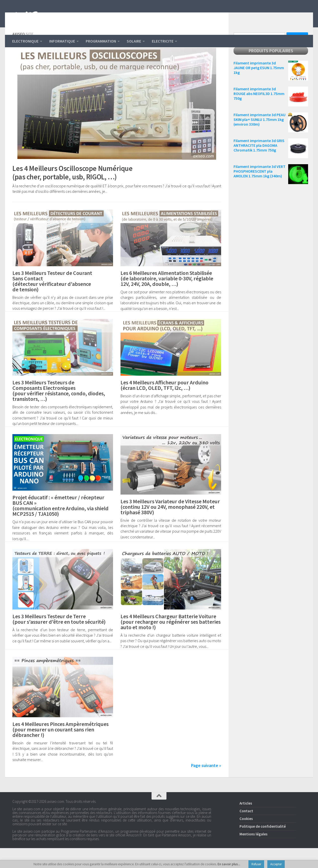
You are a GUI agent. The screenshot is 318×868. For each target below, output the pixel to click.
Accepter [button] (276, 864)
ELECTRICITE (163, 41)
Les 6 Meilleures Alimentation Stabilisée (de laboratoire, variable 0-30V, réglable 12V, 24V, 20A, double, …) (167, 298)
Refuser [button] (256, 864)
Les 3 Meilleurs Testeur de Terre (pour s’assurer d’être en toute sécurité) (59, 639)
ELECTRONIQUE (25, 41)
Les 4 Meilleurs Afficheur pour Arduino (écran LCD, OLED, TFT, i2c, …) (164, 405)
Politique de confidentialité (263, 846)
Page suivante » (206, 785)
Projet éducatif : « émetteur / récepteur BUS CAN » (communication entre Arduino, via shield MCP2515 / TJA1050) (60, 525)
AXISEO (34, 17)
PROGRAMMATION (101, 41)
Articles (246, 823)
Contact (246, 831)
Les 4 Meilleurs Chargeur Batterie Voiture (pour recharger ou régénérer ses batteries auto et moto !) (171, 642)
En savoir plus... (229, 864)
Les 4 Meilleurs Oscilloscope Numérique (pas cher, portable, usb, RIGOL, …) (80, 192)
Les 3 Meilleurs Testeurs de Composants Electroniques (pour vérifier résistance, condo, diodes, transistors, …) (59, 410)
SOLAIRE (134, 41)
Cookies (246, 839)
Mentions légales (254, 854)
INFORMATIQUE (62, 41)
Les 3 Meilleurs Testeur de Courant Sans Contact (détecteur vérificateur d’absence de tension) (52, 301)
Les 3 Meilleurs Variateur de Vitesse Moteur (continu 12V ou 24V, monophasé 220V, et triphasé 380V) (170, 527)
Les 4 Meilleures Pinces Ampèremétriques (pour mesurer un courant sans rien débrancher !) (60, 749)
